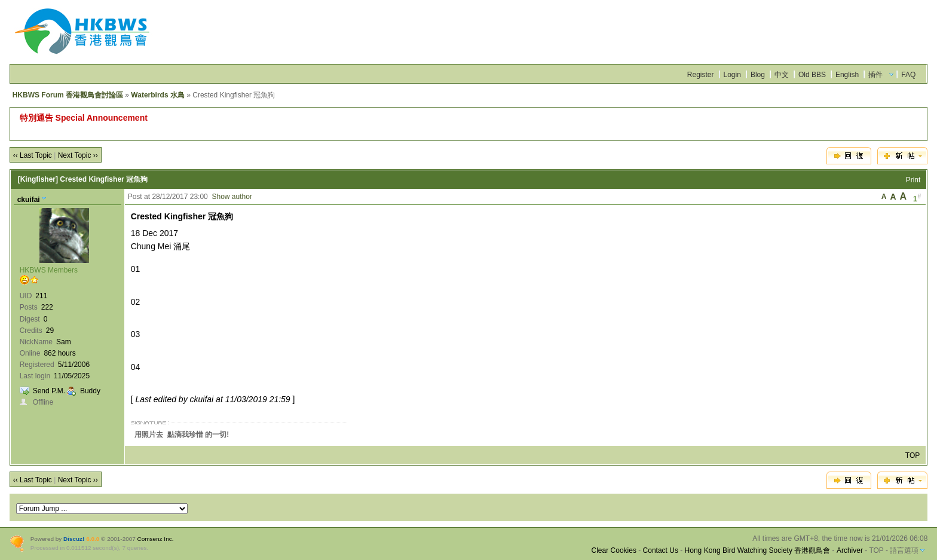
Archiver (850, 550)
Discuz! (74, 539)
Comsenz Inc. (156, 539)
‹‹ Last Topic (33, 155)
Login (732, 75)
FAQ (908, 75)
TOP (912, 455)
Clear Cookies (614, 550)
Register (701, 75)
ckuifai (29, 200)
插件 (875, 75)
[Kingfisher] (38, 179)
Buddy (90, 391)
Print (913, 180)
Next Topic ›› (78, 155)
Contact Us (661, 550)
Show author (232, 197)
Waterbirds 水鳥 (158, 95)
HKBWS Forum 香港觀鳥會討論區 (68, 95)
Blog (758, 75)
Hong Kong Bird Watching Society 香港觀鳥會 (758, 550)
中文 (782, 75)
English (847, 75)
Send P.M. (49, 391)
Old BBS (812, 75)
